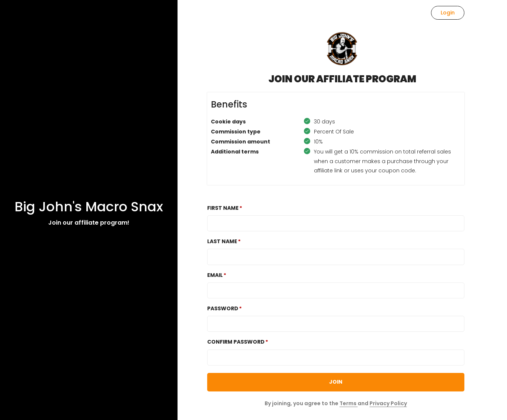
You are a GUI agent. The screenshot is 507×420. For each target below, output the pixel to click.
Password (223, 308)
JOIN (336, 382)
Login (448, 13)
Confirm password (236, 342)
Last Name (222, 241)
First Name (223, 208)
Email (215, 275)
